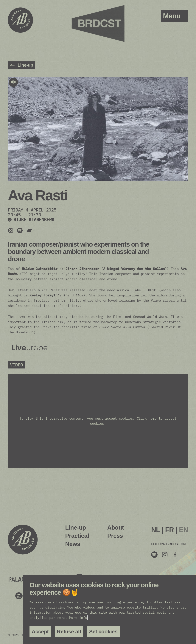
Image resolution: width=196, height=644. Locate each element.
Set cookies (103, 632)
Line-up (76, 528)
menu (173, 16)
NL (156, 530)
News (73, 544)
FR (169, 530)
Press (115, 536)
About (116, 528)
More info (78, 618)
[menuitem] (156, 530)
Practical (77, 536)
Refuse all (69, 632)
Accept (40, 632)
